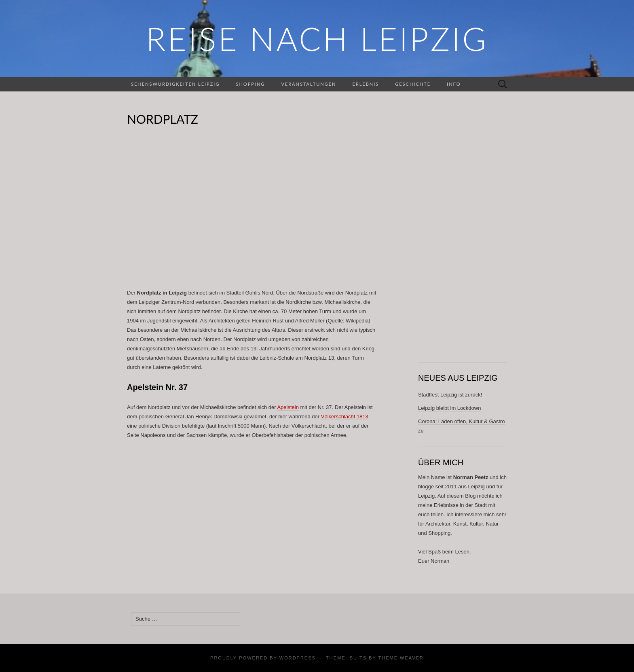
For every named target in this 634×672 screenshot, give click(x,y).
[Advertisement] (252, 213)
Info (454, 84)
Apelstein (288, 407)
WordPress (298, 658)
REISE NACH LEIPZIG (317, 38)
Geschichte (413, 84)
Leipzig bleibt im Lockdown (449, 408)
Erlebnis (366, 84)
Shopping (250, 84)
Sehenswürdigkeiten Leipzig (175, 84)
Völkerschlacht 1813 (345, 417)
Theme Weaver (401, 658)
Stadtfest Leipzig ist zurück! (450, 395)
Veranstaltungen (309, 84)
